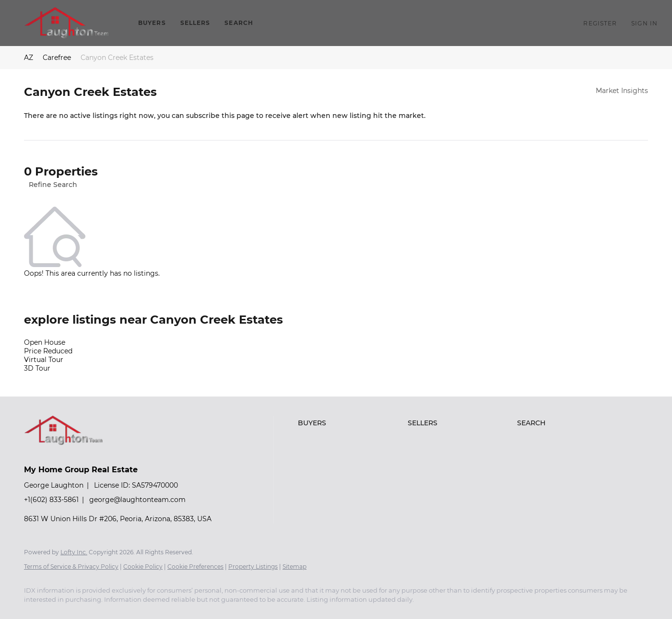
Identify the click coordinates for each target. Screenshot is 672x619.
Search (239, 23)
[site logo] (71, 453)
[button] (67, 23)
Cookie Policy (143, 566)
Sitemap (295, 566)
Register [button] (600, 23)
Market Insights (622, 91)
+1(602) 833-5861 (51, 500)
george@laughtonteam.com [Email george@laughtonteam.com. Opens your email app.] (137, 500)
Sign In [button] (644, 23)
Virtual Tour (44, 360)
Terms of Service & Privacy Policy (71, 566)
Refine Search (53, 185)
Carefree (57, 58)
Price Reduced (48, 351)
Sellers (195, 23)
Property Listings (253, 566)
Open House (45, 342)
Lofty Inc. (74, 552)
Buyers (152, 23)
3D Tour (37, 368)
